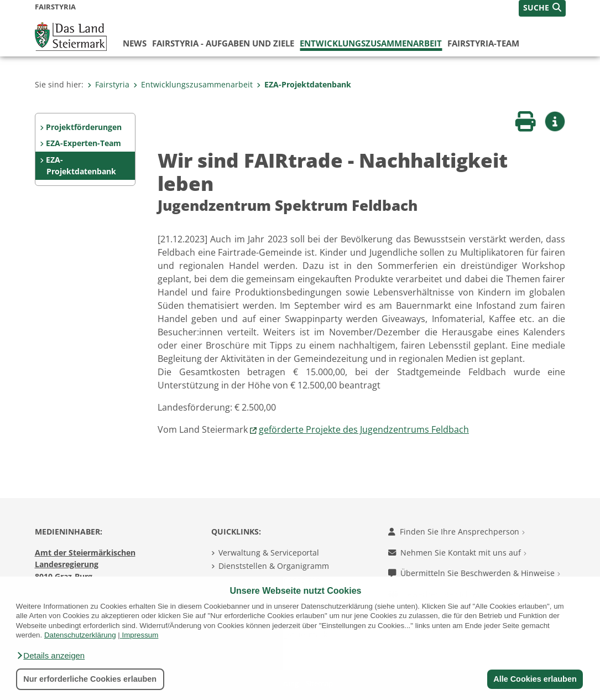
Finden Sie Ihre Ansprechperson (456, 532)
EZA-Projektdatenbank (304, 84)
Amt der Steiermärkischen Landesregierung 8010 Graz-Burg (85, 564)
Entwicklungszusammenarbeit (371, 43)
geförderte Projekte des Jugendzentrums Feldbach (364, 429)
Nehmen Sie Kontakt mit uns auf (457, 553)
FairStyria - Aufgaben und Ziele (223, 43)
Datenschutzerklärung (80, 635)
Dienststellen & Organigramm (274, 566)
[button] (50, 656)
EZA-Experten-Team (84, 143)
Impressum (140, 635)
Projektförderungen (84, 127)
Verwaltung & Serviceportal (269, 553)
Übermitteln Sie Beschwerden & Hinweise (474, 573)
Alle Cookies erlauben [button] (535, 679)
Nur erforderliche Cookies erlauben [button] (90, 679)
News (135, 43)
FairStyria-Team (483, 43)
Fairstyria (108, 84)
